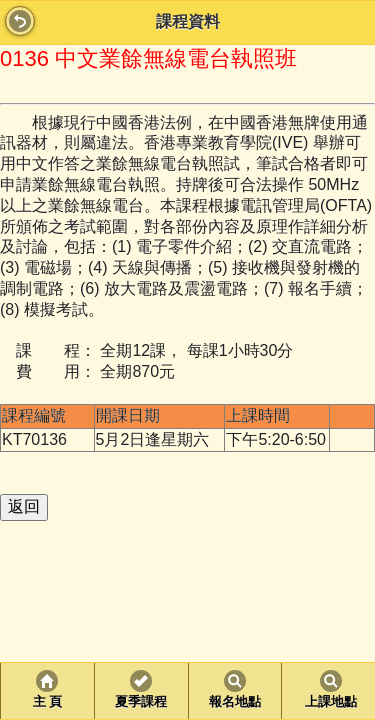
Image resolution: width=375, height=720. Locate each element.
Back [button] (20, 21)
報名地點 (235, 702)
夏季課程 (141, 702)
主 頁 (47, 702)
